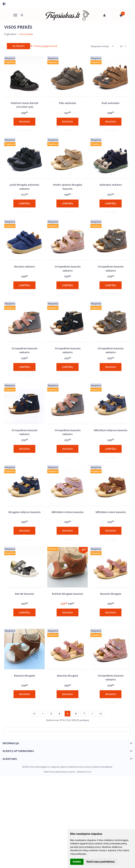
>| (101, 714)
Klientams (10, 759)
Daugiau (25, 122)
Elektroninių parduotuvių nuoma (59, 772)
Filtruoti (18, 46)
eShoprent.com (84, 772)
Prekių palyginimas (44, 46)
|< (34, 714)
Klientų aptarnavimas (18, 751)
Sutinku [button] (77, 862)
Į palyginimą (25, 130)
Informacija (11, 743)
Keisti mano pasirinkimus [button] (101, 862)
